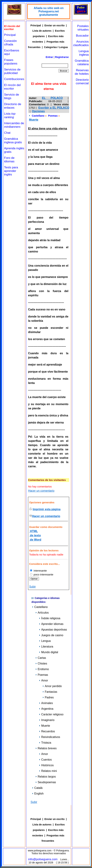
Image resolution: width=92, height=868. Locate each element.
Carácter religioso (51, 714)
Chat (7, 133)
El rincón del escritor (12, 87)
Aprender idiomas (51, 624)
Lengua (45, 641)
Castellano (38, 116)
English (38, 794)
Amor (43, 680)
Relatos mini (48, 771)
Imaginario (47, 720)
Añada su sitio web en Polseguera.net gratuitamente (49, 11)
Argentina (46, 709)
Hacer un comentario (41, 491)
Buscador (82, 36)
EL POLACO (52, 98)
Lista (10, 115)
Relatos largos (46, 777)
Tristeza (45, 743)
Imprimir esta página (47, 509)
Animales (46, 703)
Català (37, 788)
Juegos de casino (51, 635)
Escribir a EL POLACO (54, 108)
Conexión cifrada (10, 43)
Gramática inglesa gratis (13, 141)
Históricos (46, 765)
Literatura (46, 647)
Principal (10, 35)
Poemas (53, 116)
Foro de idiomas (9, 160)
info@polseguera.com (43, 859)
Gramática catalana (82, 62)
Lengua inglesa (84, 53)
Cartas (41, 658)
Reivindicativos (50, 737)
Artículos (42, 613)
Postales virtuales (83, 28)
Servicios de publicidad (12, 71)
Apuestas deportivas (53, 630)
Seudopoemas (46, 782)
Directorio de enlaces (13, 106)
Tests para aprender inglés (11, 171)
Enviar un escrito (55, 25)
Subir (32, 587)
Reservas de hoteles (82, 72)
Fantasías (50, 692)
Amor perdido (52, 686)
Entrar (49, 57)
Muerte (34, 120)
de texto (35, 535)
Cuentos (45, 760)
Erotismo (42, 669)
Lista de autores (42, 31)
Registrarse (62, 57)
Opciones (38, 111)
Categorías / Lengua (56, 47)
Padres (48, 697)
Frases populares (11, 62)
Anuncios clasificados (81, 43)
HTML (33, 531)
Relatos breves (46, 748)
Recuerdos (47, 731)
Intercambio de (14, 125)
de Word (35, 540)
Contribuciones (14, 79)
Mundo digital (48, 652)
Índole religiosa (50, 618)
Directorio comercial (82, 82)
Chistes (41, 663)
